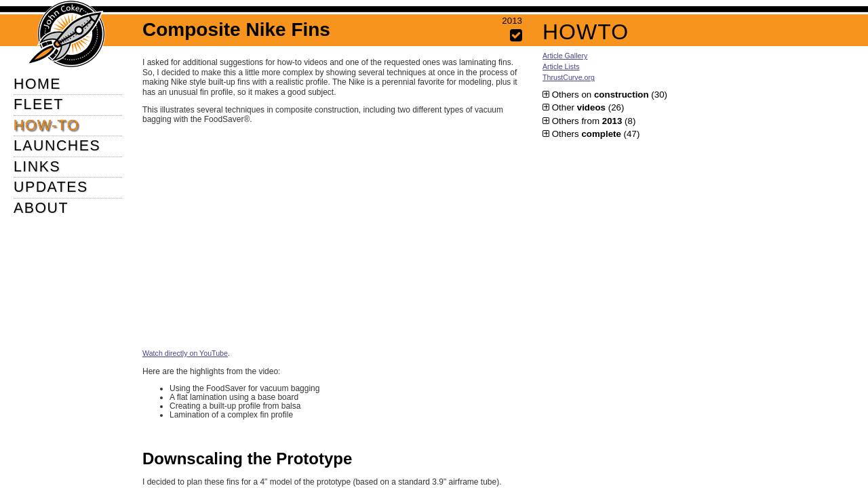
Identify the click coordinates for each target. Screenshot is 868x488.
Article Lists (561, 66)
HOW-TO (46, 125)
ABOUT (41, 208)
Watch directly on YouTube (185, 353)
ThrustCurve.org (569, 77)
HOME (37, 84)
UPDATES (51, 187)
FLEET (39, 104)
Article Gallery (565, 56)
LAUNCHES (57, 146)
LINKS (37, 167)
